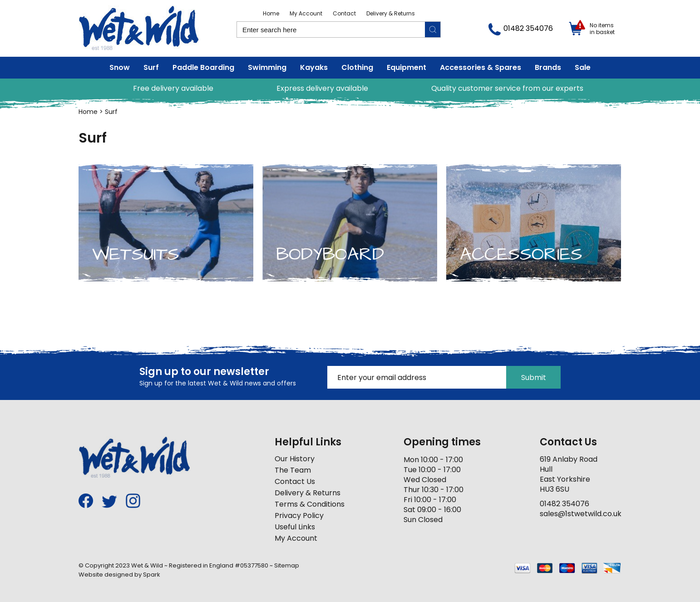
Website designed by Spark (119, 575)
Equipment (407, 67)
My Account (306, 13)
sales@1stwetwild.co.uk (581, 514)
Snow (120, 67)
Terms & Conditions (310, 504)
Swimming (267, 67)
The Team (293, 470)
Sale (583, 67)
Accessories (521, 254)
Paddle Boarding (203, 67)
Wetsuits (136, 254)
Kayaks (314, 67)
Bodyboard (330, 254)
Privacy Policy (299, 516)
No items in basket (602, 29)
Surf (151, 67)
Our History (295, 459)
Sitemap (287, 565)
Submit (534, 377)
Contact (344, 13)
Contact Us (295, 481)
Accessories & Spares (481, 67)
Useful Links (295, 527)
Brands (548, 67)
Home (271, 13)
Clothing (357, 67)
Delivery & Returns (391, 13)
